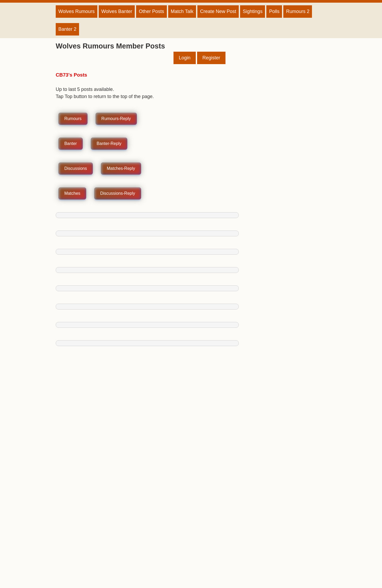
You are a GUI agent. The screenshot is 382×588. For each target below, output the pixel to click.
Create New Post (218, 11)
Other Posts (151, 11)
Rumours (73, 119)
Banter (70, 144)
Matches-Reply (121, 169)
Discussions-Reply (118, 194)
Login (185, 58)
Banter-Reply (109, 144)
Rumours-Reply (116, 119)
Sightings (253, 11)
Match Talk (182, 11)
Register (211, 58)
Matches (72, 194)
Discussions (75, 169)
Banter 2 (67, 29)
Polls (274, 11)
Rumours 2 (298, 11)
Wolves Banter (117, 11)
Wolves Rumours (77, 11)
